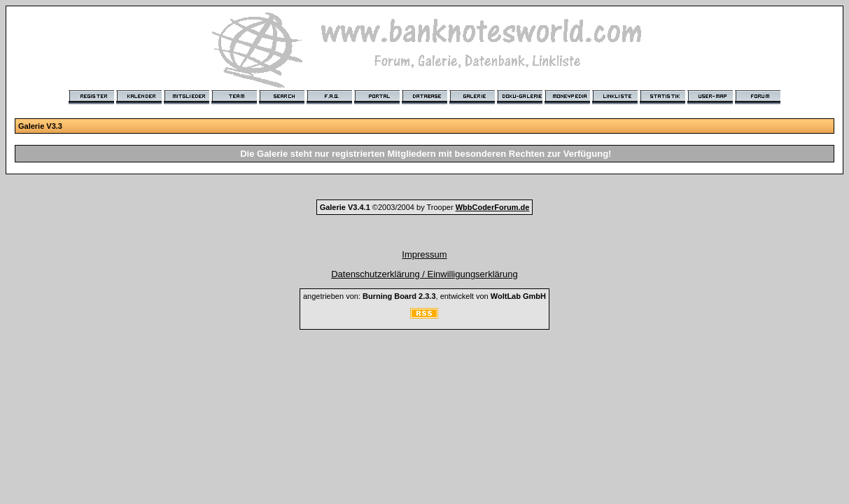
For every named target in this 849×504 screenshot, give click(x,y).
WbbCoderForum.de (493, 207)
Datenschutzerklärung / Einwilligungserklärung (424, 274)
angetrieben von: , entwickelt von (424, 296)
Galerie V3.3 (40, 126)
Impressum (424, 254)
